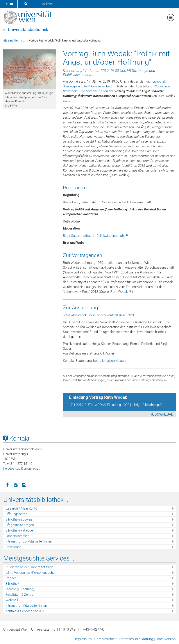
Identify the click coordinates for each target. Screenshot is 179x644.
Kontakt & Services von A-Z (25, 611)
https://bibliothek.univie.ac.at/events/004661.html (98, 315)
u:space (11, 578)
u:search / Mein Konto (21, 508)
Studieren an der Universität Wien (29, 567)
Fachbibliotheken (17, 536)
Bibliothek (12, 584)
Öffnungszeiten (16, 514)
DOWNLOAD (162, 414)
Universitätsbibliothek (28, 30)
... (24, 41)
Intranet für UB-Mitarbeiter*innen (29, 541)
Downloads (13, 547)
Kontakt (16, 439)
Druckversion (166, 639)
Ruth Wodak (121, 292)
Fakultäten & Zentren (20, 595)
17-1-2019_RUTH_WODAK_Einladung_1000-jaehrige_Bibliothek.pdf (115, 405)
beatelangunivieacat (110, 361)
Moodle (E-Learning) (20, 589)
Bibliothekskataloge (19, 530)
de (9, 4)
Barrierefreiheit (106, 639)
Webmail (12, 600)
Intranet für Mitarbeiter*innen (26, 606)
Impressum (83, 639)
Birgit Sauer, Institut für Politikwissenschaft (96, 236)
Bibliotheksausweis (19, 519)
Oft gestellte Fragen (20, 525)
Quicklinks (46, 4)
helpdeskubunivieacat (21, 469)
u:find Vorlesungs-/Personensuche (30, 573)
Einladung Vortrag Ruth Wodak (98, 397)
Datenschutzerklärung (136, 639)
